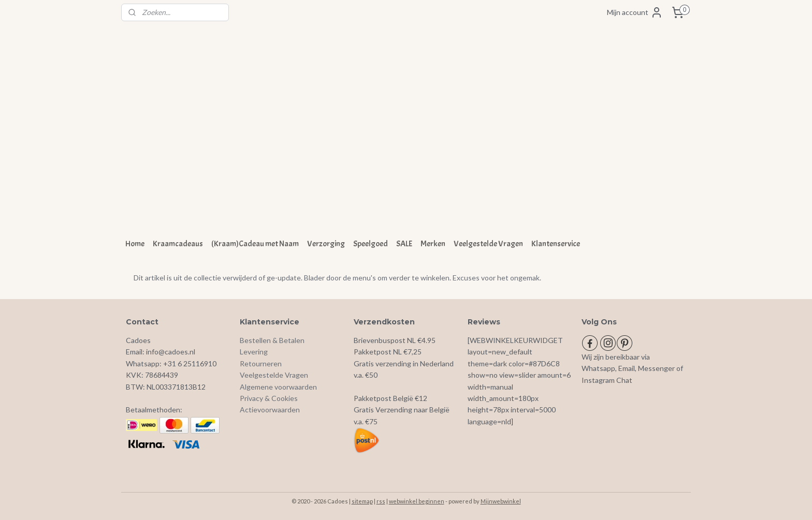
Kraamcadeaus (178, 244)
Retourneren (261, 363)
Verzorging (326, 244)
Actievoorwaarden (270, 410)
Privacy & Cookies (269, 398)
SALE (404, 244)
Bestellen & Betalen (272, 340)
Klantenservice (556, 244)
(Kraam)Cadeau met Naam (255, 244)
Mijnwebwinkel (501, 501)
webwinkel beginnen (417, 501)
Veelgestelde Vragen (488, 244)
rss (381, 501)
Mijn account (635, 12)
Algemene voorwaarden (278, 387)
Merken (433, 244)
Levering (254, 352)
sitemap (362, 501)
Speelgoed (371, 244)
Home (135, 244)
